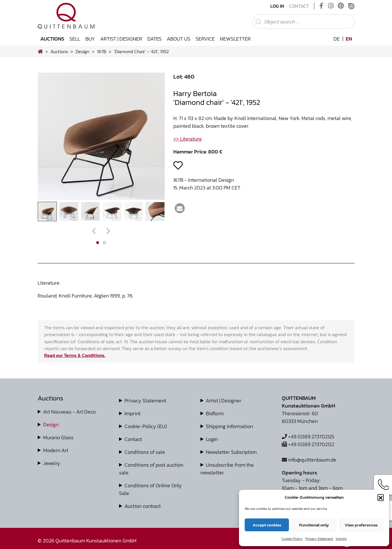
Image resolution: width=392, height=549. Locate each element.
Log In (277, 6)
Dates (154, 39)
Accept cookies (267, 525)
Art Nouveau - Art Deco (69, 412)
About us (179, 39)
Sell (75, 39)
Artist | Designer (121, 39)
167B (102, 51)
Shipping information (229, 426)
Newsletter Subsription (231, 452)
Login (212, 439)
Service (205, 39)
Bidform (215, 413)
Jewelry (52, 463)
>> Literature (188, 139)
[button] (381, 497)
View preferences (361, 525)
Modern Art (56, 450)
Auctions (52, 39)
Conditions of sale (145, 452)
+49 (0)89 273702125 (308, 437)
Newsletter (235, 39)
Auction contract (143, 506)
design (83, 51)
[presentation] (94, 230)
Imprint (341, 539)
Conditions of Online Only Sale (150, 489)
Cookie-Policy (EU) (146, 426)
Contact (299, 6)
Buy (90, 39)
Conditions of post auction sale (151, 469)
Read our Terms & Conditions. (75, 355)
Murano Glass (58, 437)
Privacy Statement (319, 539)
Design (51, 425)
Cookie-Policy (292, 539)
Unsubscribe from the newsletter (227, 469)
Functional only (314, 525)
